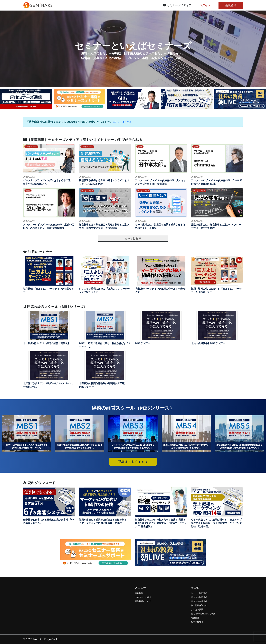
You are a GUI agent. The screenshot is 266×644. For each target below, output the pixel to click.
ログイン (205, 5)
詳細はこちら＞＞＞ (133, 462)
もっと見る (133, 238)
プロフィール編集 (143, 597)
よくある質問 (197, 609)
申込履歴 (139, 593)
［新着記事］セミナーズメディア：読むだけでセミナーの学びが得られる (83, 140)
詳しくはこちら (123, 122)
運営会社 (195, 618)
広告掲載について (143, 601)
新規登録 (231, 5)
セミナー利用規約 (199, 593)
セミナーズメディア (177, 5)
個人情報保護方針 (199, 605)
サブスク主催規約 (199, 601)
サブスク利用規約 (199, 597)
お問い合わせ (197, 622)
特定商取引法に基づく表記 (203, 614)
